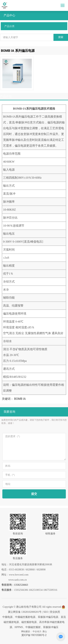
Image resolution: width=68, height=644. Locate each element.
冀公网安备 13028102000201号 (25, 612)
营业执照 (55, 612)
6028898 (41, 570)
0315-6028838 (17, 570)
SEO (46, 612)
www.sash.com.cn (17, 580)
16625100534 (36, 590)
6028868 (30, 570)
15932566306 (21, 590)
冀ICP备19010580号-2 (34, 635)
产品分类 (9, 26)
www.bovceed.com (19, 575)
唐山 (45, 631)
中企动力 (37, 631)
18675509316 (50, 590)
